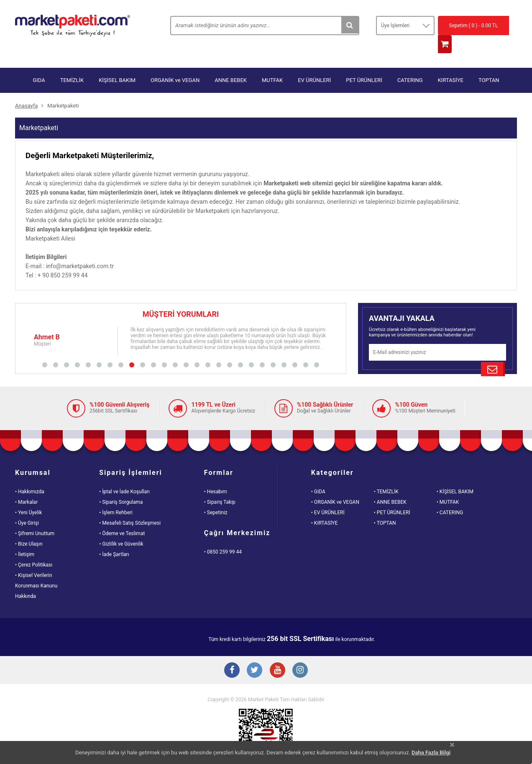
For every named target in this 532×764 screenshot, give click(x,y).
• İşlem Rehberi (116, 496)
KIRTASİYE (451, 64)
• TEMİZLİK (386, 475)
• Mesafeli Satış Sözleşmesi (130, 507)
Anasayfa (26, 89)
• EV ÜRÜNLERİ (328, 496)
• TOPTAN (385, 507)
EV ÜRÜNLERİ (314, 64)
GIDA (39, 64)
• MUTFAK (448, 486)
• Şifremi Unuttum (35, 517)
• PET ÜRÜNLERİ (392, 496)
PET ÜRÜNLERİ (364, 64)
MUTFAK (272, 64)
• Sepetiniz (216, 496)
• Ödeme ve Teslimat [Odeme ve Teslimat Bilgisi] (122, 517)
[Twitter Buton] (253, 655)
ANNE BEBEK (231, 64)
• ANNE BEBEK (390, 486)
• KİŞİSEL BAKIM (455, 475)
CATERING (410, 64)
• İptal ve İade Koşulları (124, 475)
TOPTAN (489, 64)
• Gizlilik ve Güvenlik (121, 528)
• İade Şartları (114, 538)
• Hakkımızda (30, 475)
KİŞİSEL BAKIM (117, 64)
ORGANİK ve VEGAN (175, 64)
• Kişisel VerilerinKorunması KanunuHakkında (36, 569)
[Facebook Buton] (228, 655)
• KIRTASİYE (325, 507)
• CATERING (450, 496)
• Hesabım (216, 475)
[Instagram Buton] (304, 655)
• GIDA (318, 475)
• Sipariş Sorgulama (121, 486)
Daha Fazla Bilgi (431, 752)
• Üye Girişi (27, 507)
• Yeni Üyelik (28, 496)
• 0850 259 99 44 (223, 536)
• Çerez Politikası (34, 549)
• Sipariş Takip (220, 486)
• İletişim (25, 538)
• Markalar (26, 486)
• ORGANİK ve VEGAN (335, 486)
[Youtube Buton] (279, 655)
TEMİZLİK (72, 64)
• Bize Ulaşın (29, 528)
